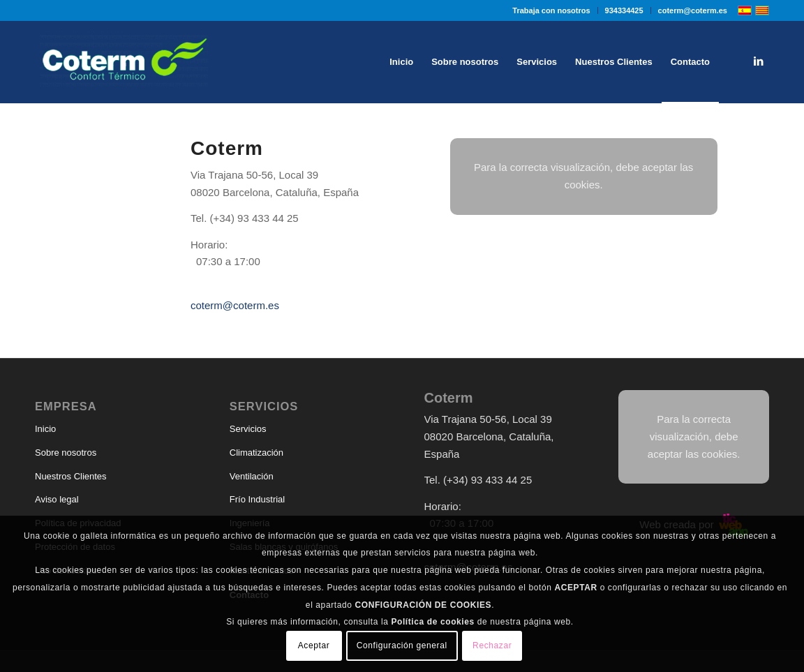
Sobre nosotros (66, 453)
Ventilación (252, 476)
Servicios (248, 429)
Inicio (45, 429)
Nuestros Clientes (71, 476)
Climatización (256, 453)
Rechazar (492, 645)
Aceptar (314, 645)
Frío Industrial (257, 499)
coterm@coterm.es (693, 10)
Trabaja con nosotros (551, 10)
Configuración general (402, 645)
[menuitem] (551, 10)
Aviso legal (57, 499)
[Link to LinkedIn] (759, 61)
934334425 (624, 10)
